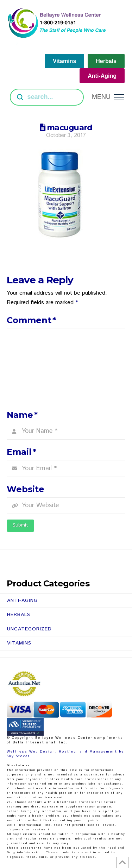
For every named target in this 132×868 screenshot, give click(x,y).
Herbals (19, 615)
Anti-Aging (22, 600)
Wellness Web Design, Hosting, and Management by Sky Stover (65, 754)
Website (26, 489)
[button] (108, 97)
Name (22, 415)
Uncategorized (29, 629)
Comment (31, 320)
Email (21, 452)
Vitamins (19, 643)
